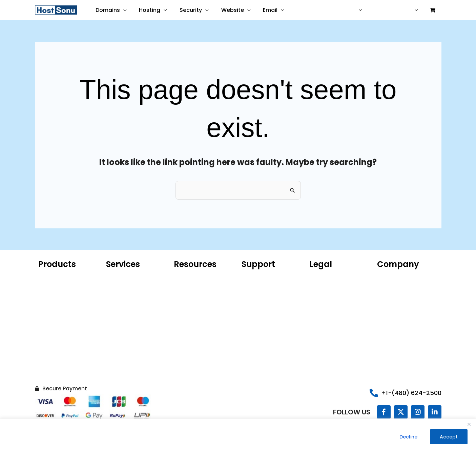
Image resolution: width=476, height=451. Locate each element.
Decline (408, 437)
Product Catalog (193, 297)
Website (227, 10)
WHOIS (182, 277)
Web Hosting (53, 307)
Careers (386, 307)
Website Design (124, 277)
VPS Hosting (52, 317)
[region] (238, 435)
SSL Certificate (56, 338)
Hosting (148, 10)
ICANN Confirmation (197, 287)
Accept (449, 437)
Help (385, 10)
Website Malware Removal (126, 301)
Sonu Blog (389, 297)
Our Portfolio (392, 287)
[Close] (469, 425)
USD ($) (355, 10)
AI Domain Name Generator (194, 311)
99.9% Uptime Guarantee (339, 307)
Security (187, 10)
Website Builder (56, 328)
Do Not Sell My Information (326, 331)
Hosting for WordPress (64, 287)
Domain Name (55, 277)
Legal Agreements (331, 297)
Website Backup (57, 358)
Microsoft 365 (54, 297)
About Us (388, 277)
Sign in (407, 10)
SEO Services (121, 314)
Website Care (122, 287)
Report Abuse (257, 297)
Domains (107, 10)
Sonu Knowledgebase (267, 287)
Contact (326, 10)
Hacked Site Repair (60, 368)
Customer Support (264, 277)
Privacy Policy (311, 441)
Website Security (58, 348)
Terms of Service (329, 287)
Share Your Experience (268, 307)
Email (263, 10)
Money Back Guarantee (337, 317)
